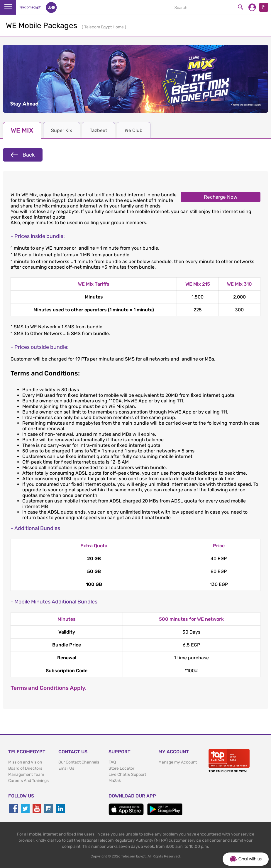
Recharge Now (221, 197)
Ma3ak (115, 781)
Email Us (66, 768)
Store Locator (121, 768)
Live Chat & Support (127, 774)
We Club (134, 130)
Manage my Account (178, 762)
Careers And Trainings (28, 781)
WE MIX (22, 130)
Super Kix (62, 130)
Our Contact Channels (79, 762)
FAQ (112, 762)
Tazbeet (98, 130)
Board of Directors (25, 768)
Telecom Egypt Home (104, 27)
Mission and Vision (25, 762)
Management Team (26, 774)
